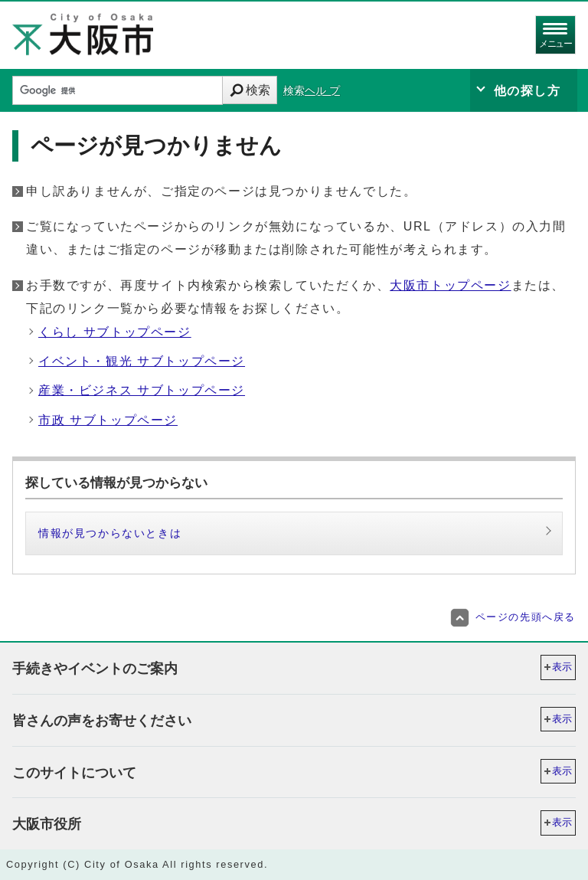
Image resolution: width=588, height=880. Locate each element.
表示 (562, 667)
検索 (258, 90)
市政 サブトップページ (108, 420)
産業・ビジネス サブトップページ (142, 390)
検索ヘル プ (312, 91)
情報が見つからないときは (110, 533)
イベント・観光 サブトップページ (142, 361)
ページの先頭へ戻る (513, 617)
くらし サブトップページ (115, 332)
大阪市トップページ (450, 285)
